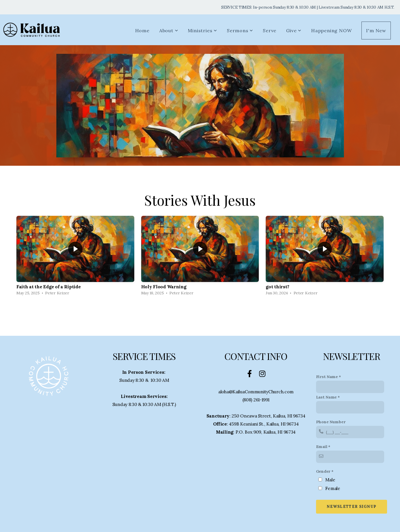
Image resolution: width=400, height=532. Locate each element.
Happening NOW (331, 30)
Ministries (202, 30)
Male (330, 480)
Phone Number (331, 422)
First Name (327, 377)
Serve (270, 30)
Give (294, 30)
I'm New (376, 30)
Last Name (326, 397)
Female (333, 488)
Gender (323, 471)
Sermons (240, 30)
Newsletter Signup (351, 507)
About (169, 30)
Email (322, 447)
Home (142, 30)
